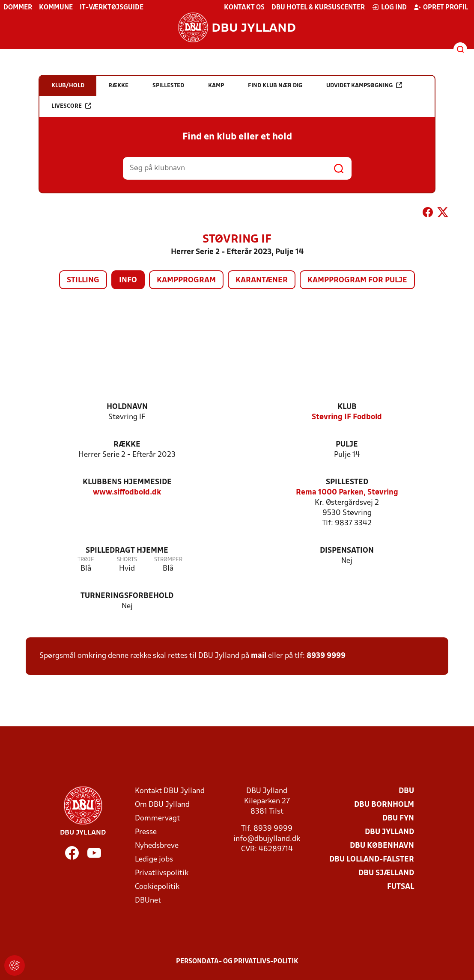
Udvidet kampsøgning (364, 85)
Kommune (56, 8)
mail (259, 656)
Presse (146, 832)
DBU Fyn (398, 819)
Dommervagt (157, 819)
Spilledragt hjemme (127, 551)
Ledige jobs (154, 860)
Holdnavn (127, 407)
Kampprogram (186, 280)
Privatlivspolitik (162, 873)
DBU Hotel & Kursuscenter (318, 8)
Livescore (71, 106)
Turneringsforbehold (127, 596)
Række (127, 445)
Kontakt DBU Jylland (170, 791)
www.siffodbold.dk (127, 493)
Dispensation (347, 551)
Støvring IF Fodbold (347, 417)
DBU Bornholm (384, 805)
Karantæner (262, 280)
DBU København (382, 846)
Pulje (347, 445)
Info (128, 280)
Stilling (83, 280)
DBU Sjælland (386, 873)
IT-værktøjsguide (112, 8)
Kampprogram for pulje (357, 280)
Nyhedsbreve (157, 846)
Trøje (86, 560)
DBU (406, 791)
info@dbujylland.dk (267, 839)
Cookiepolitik (157, 887)
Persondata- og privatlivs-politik (237, 962)
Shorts (127, 560)
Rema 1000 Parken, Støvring (347, 493)
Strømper (168, 560)
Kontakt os (244, 8)
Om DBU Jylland (162, 805)
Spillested (347, 482)
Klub (347, 407)
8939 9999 (326, 656)
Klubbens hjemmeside (127, 482)
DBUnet (148, 901)
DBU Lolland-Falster (372, 860)
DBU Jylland (389, 832)
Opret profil (441, 7)
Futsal (401, 887)
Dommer (18, 8)
